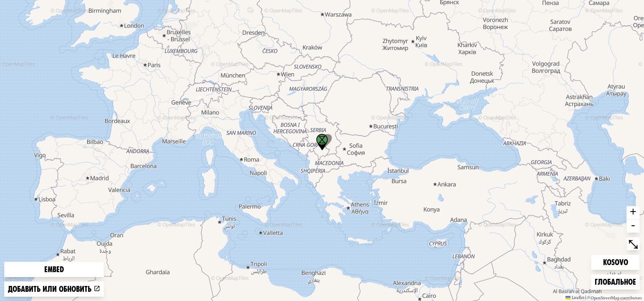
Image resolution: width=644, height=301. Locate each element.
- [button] (633, 226)
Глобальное (615, 281)
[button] (322, 142)
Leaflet (575, 297)
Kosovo (616, 261)
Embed (54, 269)
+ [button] (633, 213)
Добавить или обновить (54, 289)
